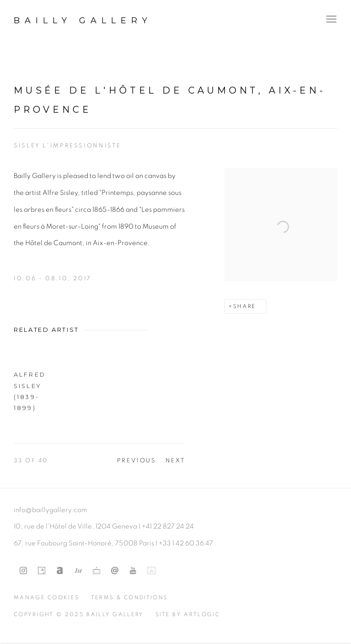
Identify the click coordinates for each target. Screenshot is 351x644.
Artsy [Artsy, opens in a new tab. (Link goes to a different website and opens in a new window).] (42, 571)
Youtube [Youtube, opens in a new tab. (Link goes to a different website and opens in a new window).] (133, 571)
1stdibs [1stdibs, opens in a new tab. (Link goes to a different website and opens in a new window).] (78, 571)
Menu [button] (330, 20)
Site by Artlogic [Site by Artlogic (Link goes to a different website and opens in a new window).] (188, 615)
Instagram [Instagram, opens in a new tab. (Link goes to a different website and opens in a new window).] (23, 571)
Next (175, 461)
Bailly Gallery (83, 21)
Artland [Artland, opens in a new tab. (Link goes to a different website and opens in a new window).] (151, 571)
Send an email (115, 571)
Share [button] (245, 306)
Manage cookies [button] (46, 598)
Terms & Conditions (130, 598)
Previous (137, 461)
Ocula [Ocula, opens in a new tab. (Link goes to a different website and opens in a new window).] (96, 571)
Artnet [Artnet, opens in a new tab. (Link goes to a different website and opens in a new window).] (60, 571)
